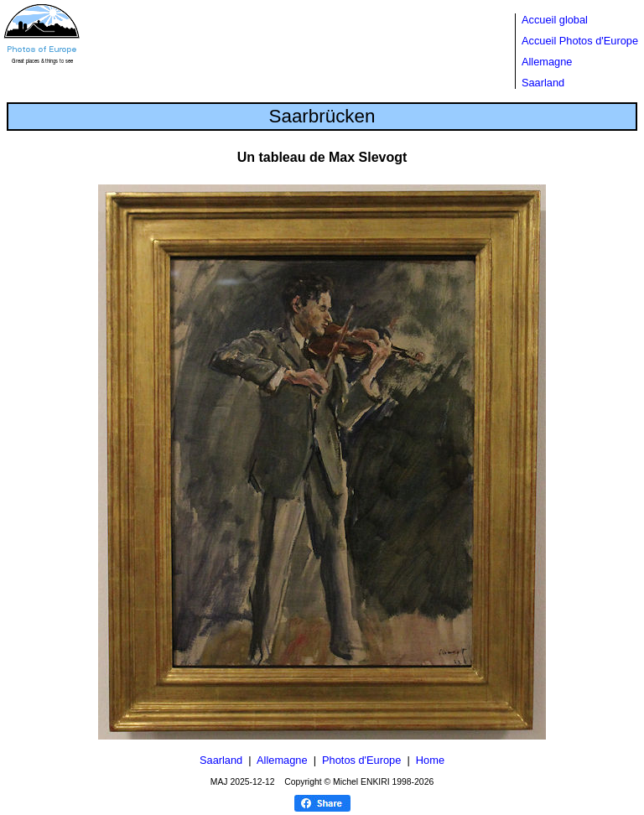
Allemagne (547, 62)
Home (430, 760)
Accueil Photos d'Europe (580, 41)
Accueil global (555, 20)
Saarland (543, 83)
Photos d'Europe (361, 760)
